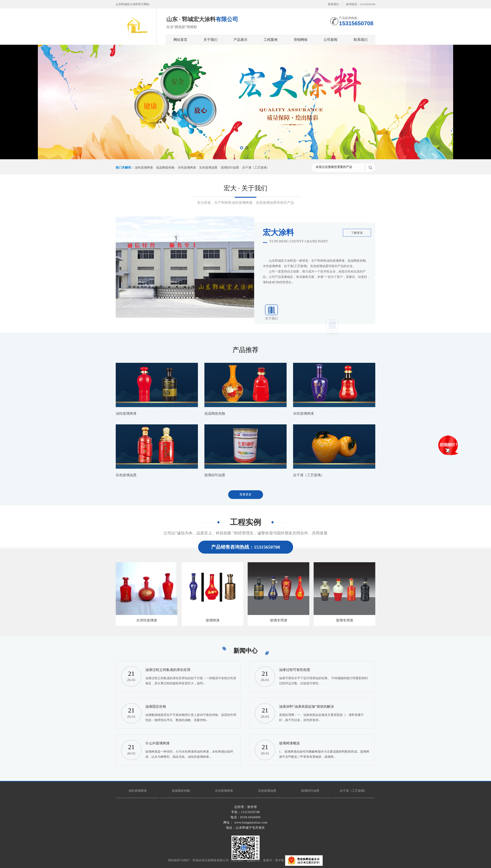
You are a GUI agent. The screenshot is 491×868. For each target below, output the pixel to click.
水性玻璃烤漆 (187, 168)
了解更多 (357, 233)
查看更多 (245, 495)
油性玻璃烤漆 (144, 168)
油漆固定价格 (156, 706)
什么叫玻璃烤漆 (157, 743)
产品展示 (241, 40)
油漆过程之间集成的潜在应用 (168, 670)
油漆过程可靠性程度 (295, 670)
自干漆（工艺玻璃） (256, 168)
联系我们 (334, 4)
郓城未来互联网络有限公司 (211, 860)
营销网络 (301, 40)
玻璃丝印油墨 (230, 168)
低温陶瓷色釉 (165, 168)
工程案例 (271, 40)
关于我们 (210, 40)
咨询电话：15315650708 (361, 4)
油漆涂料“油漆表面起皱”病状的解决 (306, 706)
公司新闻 (331, 40)
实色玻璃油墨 (208, 168)
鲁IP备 (280, 860)
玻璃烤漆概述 (289, 743)
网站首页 (180, 40)
